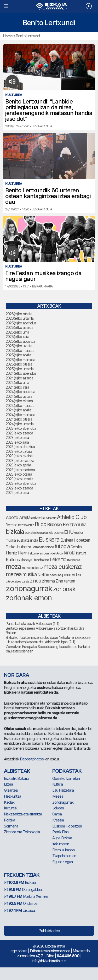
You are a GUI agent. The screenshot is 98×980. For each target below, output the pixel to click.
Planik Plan (60, 832)
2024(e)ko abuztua (20, 392)
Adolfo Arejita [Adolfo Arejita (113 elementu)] (18, 517)
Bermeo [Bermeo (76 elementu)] (11, 525)
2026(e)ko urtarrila (20, 318)
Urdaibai (20, 910)
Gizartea (11, 790)
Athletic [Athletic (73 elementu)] (51, 518)
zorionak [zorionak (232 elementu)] (64, 589)
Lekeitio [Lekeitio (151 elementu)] (58, 559)
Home (8, 36)
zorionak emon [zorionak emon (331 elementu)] (29, 598)
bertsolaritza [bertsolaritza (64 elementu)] (26, 525)
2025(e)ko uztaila (19, 346)
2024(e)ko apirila (18, 410)
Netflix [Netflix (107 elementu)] (43, 575)
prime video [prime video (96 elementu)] (71, 575)
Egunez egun (62, 862)
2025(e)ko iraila (17, 337)
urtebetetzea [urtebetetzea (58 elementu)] (13, 581)
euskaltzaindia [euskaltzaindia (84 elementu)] (27, 540)
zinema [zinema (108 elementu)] (48, 581)
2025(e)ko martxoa (20, 360)
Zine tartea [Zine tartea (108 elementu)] (65, 581)
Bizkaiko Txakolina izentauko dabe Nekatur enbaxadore (48, 637)
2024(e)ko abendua (21, 373)
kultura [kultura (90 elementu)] (81, 553)
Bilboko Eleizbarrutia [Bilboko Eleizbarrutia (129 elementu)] (67, 524)
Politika (9, 820)
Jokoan (58, 808)
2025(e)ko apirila (18, 355)
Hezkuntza (12, 796)
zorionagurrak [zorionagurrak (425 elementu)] (29, 588)
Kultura (57, 784)
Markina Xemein (26, 896)
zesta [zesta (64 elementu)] (26, 581)
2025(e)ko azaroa (19, 327)
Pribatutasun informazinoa (50, 951)
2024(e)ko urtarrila (20, 424)
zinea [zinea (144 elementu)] (36, 581)
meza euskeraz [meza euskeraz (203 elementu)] (62, 567)
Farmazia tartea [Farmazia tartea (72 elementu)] (43, 547)
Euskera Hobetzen (67, 826)
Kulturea (10, 808)
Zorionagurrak (63, 802)
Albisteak (17, 771)
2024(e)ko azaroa (19, 378)
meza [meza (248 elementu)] (13, 567)
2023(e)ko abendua (21, 428)
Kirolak (9, 802)
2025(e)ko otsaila (19, 364)
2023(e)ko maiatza (20, 461)
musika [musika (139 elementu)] (30, 575)
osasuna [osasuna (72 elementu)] (56, 575)
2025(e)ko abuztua (20, 341)
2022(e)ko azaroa (19, 488)
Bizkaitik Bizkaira (16, 778)
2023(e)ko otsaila (19, 474)
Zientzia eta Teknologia (22, 832)
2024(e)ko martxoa (20, 415)
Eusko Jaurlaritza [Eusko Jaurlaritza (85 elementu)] (18, 547)
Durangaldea (23, 889)
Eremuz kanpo (64, 850)
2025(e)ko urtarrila (20, 369)
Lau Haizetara (63, 790)
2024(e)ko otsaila (19, 419)
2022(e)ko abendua (21, 483)
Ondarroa (21, 903)
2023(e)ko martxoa (20, 470)
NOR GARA (16, 675)
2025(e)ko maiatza (20, 350)
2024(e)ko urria (17, 382)
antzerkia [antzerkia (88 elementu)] (38, 518)
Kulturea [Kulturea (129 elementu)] (14, 559)
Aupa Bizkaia (62, 838)
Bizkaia (20, 882)
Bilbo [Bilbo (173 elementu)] (41, 524)
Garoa (57, 814)
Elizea (8, 784)
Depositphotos (32, 759)
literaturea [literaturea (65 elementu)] (74, 560)
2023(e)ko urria (17, 437)
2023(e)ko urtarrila (19, 479)
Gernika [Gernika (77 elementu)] (76, 547)
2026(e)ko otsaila (19, 314)
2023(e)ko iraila (17, 442)
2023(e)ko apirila (18, 465)
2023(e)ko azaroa (19, 433)
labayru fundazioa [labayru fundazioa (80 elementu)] (36, 560)
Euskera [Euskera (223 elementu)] (49, 539)
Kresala (58, 820)
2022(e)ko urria (17, 492)
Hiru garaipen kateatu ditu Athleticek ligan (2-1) (41, 642)
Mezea (58, 796)
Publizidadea (49, 931)
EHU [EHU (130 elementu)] (69, 532)
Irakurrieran (61, 844)
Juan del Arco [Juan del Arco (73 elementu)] (53, 553)
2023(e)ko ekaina (19, 456)
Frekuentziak (22, 875)
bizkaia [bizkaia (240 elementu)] (15, 532)
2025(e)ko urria (17, 332)
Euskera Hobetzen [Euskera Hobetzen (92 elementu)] (75, 540)
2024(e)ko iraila (17, 387)
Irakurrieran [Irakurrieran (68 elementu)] (35, 553)
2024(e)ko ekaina (19, 401)
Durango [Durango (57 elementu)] (59, 533)
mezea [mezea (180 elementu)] (14, 574)
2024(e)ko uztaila (19, 396)
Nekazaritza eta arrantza (23, 814)
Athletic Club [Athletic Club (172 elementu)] (72, 517)
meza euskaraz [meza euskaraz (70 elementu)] (32, 568)
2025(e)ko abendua (21, 323)
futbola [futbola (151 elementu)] (62, 546)
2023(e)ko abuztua (20, 447)
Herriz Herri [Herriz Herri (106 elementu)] (16, 553)
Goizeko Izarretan (66, 778)
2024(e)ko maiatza (20, 405)
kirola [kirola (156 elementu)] (69, 553)
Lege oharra (18, 951)
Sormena (11, 826)
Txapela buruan (64, 856)
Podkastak (67, 771)
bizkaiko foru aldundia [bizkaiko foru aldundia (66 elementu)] (39, 533)
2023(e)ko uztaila (19, 451)
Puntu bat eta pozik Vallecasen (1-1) (33, 624)
